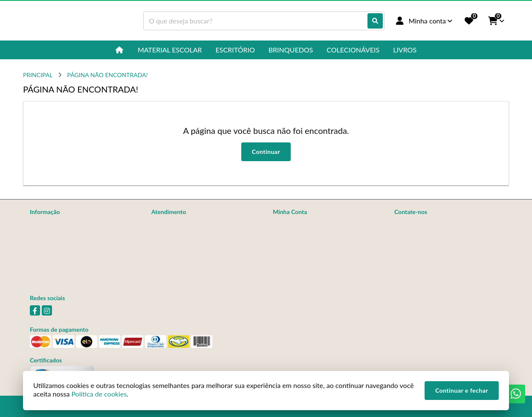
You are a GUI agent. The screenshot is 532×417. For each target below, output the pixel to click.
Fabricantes (166, 256)
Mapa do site (168, 234)
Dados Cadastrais (295, 223)
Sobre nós (43, 223)
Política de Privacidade (59, 275)
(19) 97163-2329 (429, 224)
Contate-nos (168, 223)
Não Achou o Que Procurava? (68, 253)
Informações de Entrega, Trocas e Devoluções (73, 238)
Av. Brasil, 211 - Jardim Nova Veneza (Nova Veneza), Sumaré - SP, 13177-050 (448, 258)
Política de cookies (54, 264)
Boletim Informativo (299, 245)
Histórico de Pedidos (300, 234)
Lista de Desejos (294, 256)
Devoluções (167, 245)
